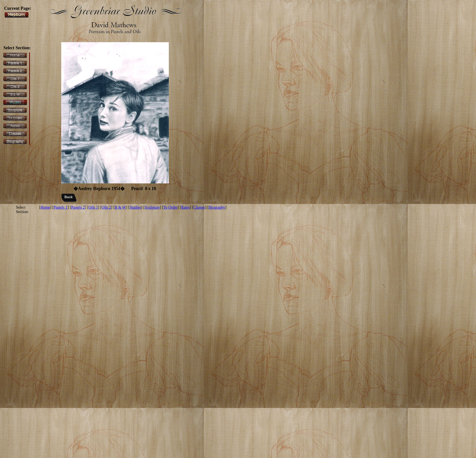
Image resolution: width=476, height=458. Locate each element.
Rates (185, 207)
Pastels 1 (61, 207)
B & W (120, 207)
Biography (217, 207)
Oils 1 (93, 207)
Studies (135, 207)
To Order (170, 207)
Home (45, 207)
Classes (199, 207)
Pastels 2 (78, 207)
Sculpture (152, 207)
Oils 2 (106, 207)
